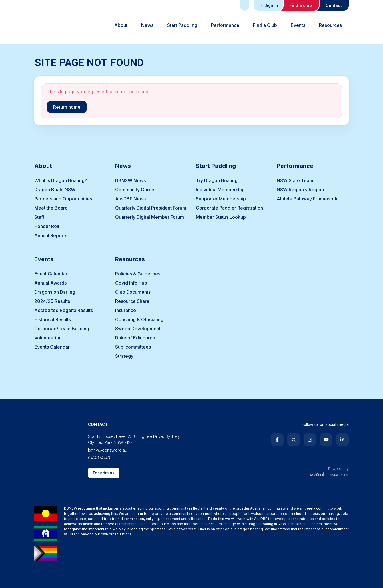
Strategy (124, 356)
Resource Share (132, 301)
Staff (39, 217)
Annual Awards (50, 283)
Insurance (126, 310)
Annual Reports (51, 235)
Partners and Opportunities (63, 199)
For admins (104, 473)
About (121, 25)
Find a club (301, 5)
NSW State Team (295, 180)
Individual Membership (220, 190)
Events (298, 25)
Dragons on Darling (55, 292)
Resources (330, 25)
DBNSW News (130, 180)
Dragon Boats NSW (55, 190)
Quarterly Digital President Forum (151, 208)
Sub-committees (133, 347)
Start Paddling (182, 25)
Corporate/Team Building (62, 329)
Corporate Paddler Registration (229, 208)
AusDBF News (130, 199)
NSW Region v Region (300, 190)
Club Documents (133, 292)
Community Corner (136, 190)
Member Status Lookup (221, 217)
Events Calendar (52, 347)
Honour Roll (47, 226)
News (147, 25)
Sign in (269, 5)
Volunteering (48, 338)
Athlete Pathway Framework (307, 199)
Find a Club (265, 25)
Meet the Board (51, 208)
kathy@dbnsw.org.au (108, 450)
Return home (67, 107)
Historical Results (53, 319)
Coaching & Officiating (139, 319)
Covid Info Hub (131, 283)
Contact (334, 5)
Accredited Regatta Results (64, 310)
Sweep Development (138, 329)
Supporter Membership (221, 199)
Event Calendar (51, 274)
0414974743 (99, 458)
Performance (225, 25)
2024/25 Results (52, 301)
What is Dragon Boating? (61, 180)
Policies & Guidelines (138, 274)
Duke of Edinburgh (135, 338)
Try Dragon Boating (217, 180)
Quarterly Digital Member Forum (150, 217)
